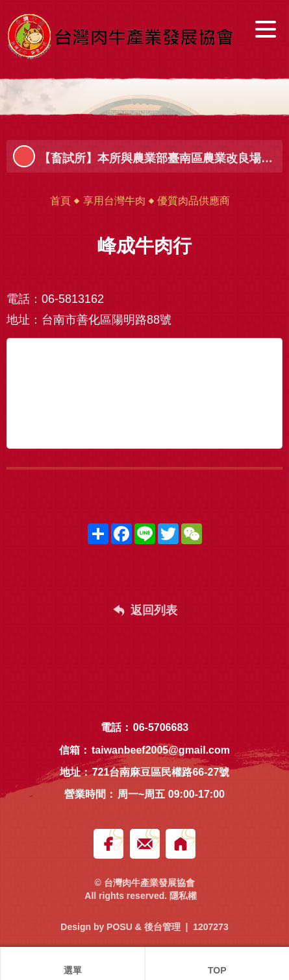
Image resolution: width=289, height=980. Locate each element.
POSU (119, 927)
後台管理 (162, 927)
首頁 (60, 201)
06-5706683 (161, 727)
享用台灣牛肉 (114, 201)
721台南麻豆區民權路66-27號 (161, 772)
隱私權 (183, 896)
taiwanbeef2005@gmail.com (161, 750)
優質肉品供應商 (194, 201)
